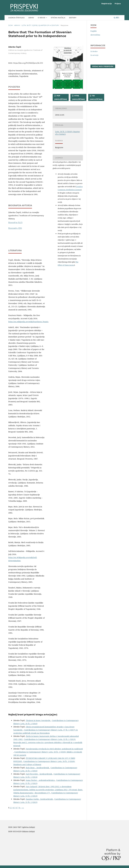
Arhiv (31, 18)
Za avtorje (94, 55)
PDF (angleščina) (61, 97)
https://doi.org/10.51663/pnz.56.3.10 (28, 63)
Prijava (118, 4)
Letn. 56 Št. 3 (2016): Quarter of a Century (40, 25)
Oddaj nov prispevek (103, 66)
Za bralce (94, 51)
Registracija (107, 4)
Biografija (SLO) (15, 223)
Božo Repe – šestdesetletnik (38, 768)
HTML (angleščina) (78, 97)
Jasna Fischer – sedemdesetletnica (41, 780)
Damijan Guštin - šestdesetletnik (40, 799)
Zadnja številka (16, 18)
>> (23, 808)
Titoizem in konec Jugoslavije (38, 720)
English (94, 31)
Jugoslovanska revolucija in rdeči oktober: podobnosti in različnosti (54, 749)
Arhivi (17, 25)
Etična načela (58, 18)
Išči (116, 18)
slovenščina (95, 35)
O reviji (42, 18)
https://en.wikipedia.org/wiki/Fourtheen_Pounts (28, 322)
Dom (10, 25)
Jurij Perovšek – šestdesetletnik (39, 774)
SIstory (73, 18)
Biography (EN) (15, 228)
